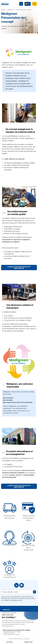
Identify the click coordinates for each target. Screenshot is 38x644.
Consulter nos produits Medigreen (19, 268)
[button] (21, 4)
